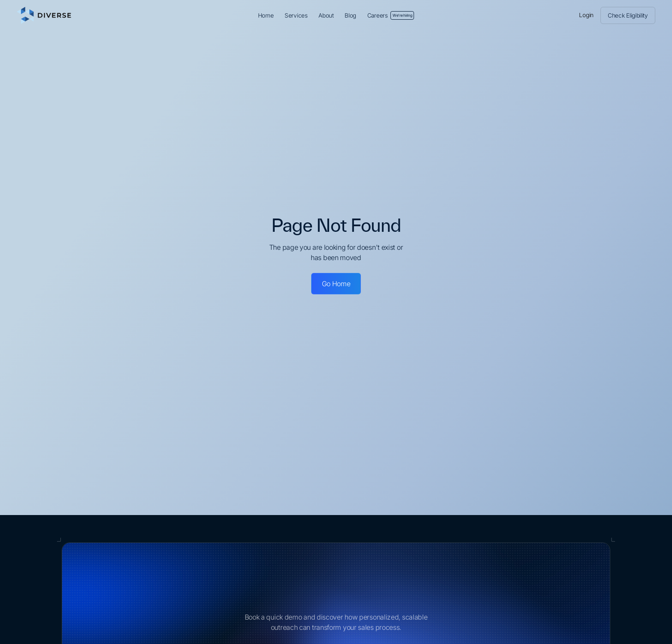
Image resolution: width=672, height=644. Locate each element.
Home (266, 15)
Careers (391, 15)
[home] (93, 15)
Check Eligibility (628, 15)
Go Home (336, 284)
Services (296, 15)
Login (586, 15)
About (326, 15)
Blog (350, 15)
